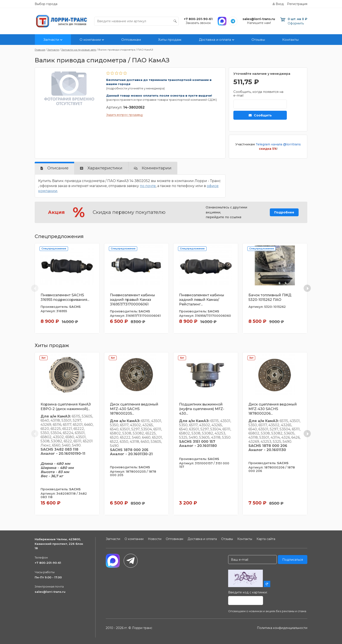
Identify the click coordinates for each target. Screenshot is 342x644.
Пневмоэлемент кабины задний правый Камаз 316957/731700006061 (133, 300)
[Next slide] (307, 288)
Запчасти (51, 40)
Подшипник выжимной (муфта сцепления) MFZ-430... (202, 409)
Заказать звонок (198, 23)
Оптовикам (131, 40)
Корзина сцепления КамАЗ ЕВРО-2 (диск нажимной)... (66, 407)
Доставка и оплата (215, 40)
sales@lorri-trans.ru (50, 592)
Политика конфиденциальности (282, 628)
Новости (155, 539)
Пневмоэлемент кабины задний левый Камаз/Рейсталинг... (202, 300)
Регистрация (297, 4)
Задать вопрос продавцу (125, 115)
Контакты (290, 40)
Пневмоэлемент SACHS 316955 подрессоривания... (65, 297)
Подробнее (284, 212)
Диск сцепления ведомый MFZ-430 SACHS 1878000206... (273, 409)
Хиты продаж (170, 40)
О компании (90, 40)
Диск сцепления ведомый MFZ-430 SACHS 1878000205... (134, 409)
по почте (148, 186)
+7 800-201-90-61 (48, 563)
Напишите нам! (259, 23)
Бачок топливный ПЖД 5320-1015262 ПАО (270, 297)
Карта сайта (266, 539)
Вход (280, 4)
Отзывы (258, 40)
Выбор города (46, 4)
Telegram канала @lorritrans (278, 144)
